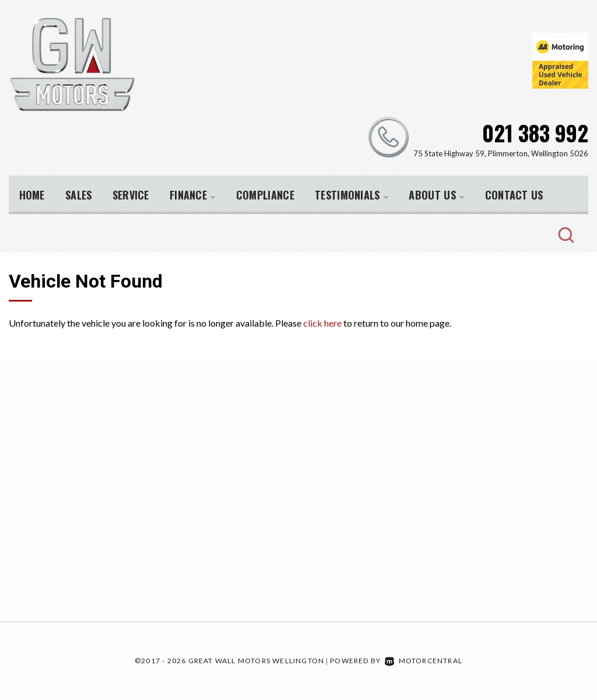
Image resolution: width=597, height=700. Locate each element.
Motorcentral (424, 661)
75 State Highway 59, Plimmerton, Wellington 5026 (501, 153)
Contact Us (514, 195)
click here (322, 323)
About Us (436, 195)
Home (32, 195)
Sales (79, 195)
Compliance (265, 195)
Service (131, 195)
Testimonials (352, 195)
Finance (193, 195)
